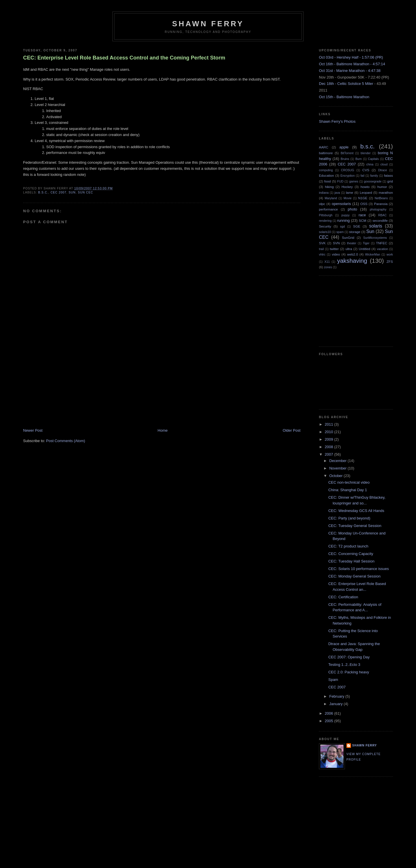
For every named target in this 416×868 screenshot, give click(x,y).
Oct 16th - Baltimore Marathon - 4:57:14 (352, 64)
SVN (336, 243)
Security (325, 226)
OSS (364, 204)
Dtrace (383, 170)
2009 (329, 439)
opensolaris (341, 204)
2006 (329, 713)
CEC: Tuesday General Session (355, 526)
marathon (386, 192)
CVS (366, 170)
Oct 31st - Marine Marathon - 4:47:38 (350, 71)
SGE (357, 226)
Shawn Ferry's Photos (337, 121)
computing (326, 170)
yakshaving (352, 261)
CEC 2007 (58, 192)
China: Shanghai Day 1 (348, 490)
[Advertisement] (66, 388)
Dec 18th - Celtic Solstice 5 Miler (346, 84)
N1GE (363, 198)
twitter (334, 249)
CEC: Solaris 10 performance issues (359, 569)
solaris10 (325, 232)
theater (352, 243)
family (374, 176)
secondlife (380, 220)
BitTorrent (347, 153)
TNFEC (382, 243)
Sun (72, 192)
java (337, 193)
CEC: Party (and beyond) (349, 518)
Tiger (366, 243)
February (337, 696)
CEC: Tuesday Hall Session (351, 561)
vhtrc (322, 255)
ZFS (390, 261)
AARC (324, 147)
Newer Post (33, 430)
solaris (376, 226)
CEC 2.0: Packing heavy (349, 672)
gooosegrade (373, 181)
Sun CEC (86, 192)
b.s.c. (43, 192)
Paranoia (381, 204)
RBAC (382, 215)
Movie (348, 198)
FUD (340, 181)
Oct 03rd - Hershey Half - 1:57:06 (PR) (351, 57)
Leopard (366, 192)
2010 (329, 432)
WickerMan (373, 255)
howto (365, 187)
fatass (388, 175)
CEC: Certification (343, 597)
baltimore (326, 153)
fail (362, 176)
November (339, 468)
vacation (383, 249)
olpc (322, 204)
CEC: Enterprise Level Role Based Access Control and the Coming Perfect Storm (124, 58)
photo (353, 209)
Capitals (374, 159)
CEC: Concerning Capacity (351, 554)
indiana (324, 193)
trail (321, 249)
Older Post (292, 430)
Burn (359, 159)
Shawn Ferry (208, 24)
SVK (322, 243)
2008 (329, 447)
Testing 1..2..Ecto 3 (344, 665)
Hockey (347, 187)
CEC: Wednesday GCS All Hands (356, 511)
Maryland (331, 198)
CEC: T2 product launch (348, 546)
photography (378, 209)
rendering (325, 221)
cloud (384, 164)
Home (163, 430)
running (343, 220)
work (390, 255)
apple (344, 147)
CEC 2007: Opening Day (349, 657)
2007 (329, 454)
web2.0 (352, 254)
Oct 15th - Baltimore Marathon (344, 97)
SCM (363, 220)
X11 (327, 262)
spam (340, 232)
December (339, 461)
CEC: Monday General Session (354, 576)
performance (328, 209)
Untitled (365, 249)
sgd (342, 227)
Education (326, 175)
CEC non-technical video (349, 482)
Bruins (345, 159)
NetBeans (381, 198)
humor (382, 187)
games (354, 181)
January (337, 704)
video (336, 254)
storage (355, 232)
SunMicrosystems (375, 238)
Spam (333, 680)
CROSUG (348, 170)
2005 (329, 721)
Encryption (348, 176)
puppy (346, 215)
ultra (349, 249)
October (337, 476)
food (327, 181)
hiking (329, 187)
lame (349, 192)
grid (390, 181)
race (362, 215)
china (370, 164)
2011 (329, 424)
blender (366, 153)
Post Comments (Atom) (66, 441)
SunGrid (348, 238)
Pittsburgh (326, 215)
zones (328, 267)
